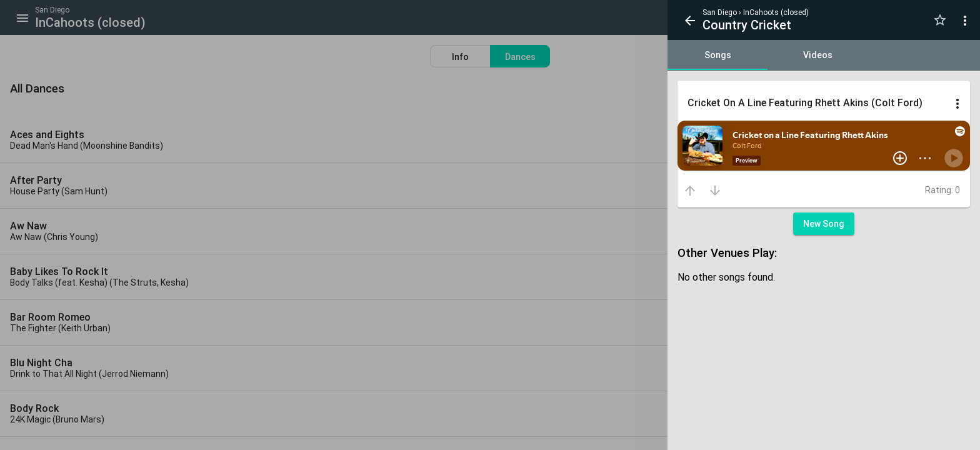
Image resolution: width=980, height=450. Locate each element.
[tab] (717, 55)
